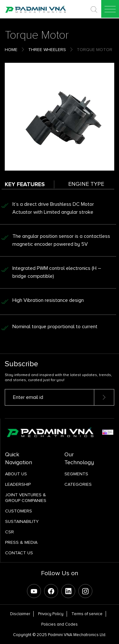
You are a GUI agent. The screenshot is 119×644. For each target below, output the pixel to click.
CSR (10, 532)
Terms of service (87, 614)
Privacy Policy (51, 614)
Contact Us (19, 553)
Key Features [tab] (25, 184)
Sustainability (22, 521)
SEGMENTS (76, 474)
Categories (78, 484)
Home (11, 50)
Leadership (18, 484)
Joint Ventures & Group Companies (26, 498)
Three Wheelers (47, 50)
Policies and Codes (60, 624)
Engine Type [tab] (86, 184)
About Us (16, 474)
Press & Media (21, 542)
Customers (19, 511)
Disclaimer (20, 614)
